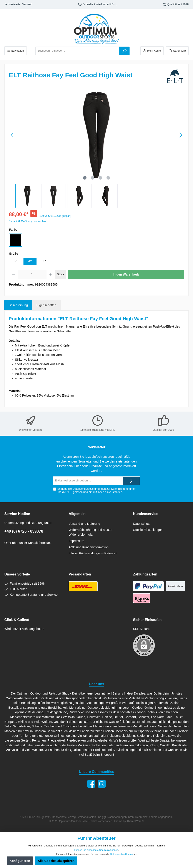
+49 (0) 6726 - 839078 (24, 531)
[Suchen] (124, 51)
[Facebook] (91, 784)
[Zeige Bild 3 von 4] (100, 178)
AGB (69, 492)
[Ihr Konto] (152, 51)
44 (45, 261)
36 (15, 261)
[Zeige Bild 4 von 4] (108, 178)
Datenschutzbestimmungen (89, 489)
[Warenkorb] (177, 51)
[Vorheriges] (12, 135)
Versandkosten (87, 817)
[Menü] (16, 51)
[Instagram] (102, 784)
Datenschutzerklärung (122, 854)
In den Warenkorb (126, 274)
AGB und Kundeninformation (89, 547)
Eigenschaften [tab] (46, 305)
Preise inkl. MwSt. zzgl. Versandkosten (29, 221)
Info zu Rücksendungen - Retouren (93, 553)
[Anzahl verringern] (13, 274)
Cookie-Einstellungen (148, 530)
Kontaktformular (39, 543)
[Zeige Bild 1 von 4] (85, 178)
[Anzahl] (32, 274)
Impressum (76, 541)
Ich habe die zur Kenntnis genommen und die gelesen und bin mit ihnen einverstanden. (97, 490)
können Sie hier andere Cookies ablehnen (96, 850)
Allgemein (77, 514)
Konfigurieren (20, 861)
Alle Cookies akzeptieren (56, 861)
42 (30, 261)
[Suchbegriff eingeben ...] (77, 51)
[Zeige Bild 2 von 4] (93, 178)
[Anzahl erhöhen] (51, 274)
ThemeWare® (135, 821)
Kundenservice (146, 514)
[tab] (18, 305)
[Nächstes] (181, 135)
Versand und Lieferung (84, 524)
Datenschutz (142, 524)
